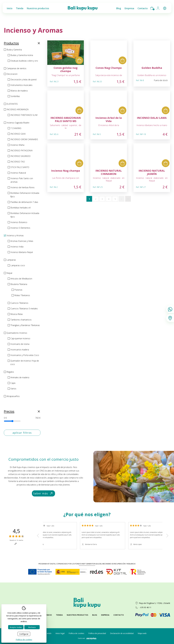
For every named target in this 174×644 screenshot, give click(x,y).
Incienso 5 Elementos (20, 228)
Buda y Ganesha (14, 50)
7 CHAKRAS (16, 128)
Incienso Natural (18, 173)
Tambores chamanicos (21, 320)
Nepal (9, 273)
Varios (13, 389)
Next (167, 536)
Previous (38, 536)
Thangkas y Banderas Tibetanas (25, 325)
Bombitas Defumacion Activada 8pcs (25, 195)
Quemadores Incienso (17, 333)
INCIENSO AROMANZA (18, 109)
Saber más (43, 493)
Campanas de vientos (16, 68)
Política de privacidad (97, 633)
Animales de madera (20, 377)
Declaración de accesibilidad (122, 633)
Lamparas (11, 260)
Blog (95, 615)
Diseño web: (87, 638)
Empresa (105, 615)
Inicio (49, 615)
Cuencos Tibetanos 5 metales (24, 309)
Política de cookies (76, 633)
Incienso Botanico (19, 222)
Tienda (59, 615)
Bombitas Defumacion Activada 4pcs (25, 215)
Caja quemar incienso (20, 338)
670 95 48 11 (146, 607)
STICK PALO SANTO (20, 167)
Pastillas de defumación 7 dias (24, 202)
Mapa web (142, 633)
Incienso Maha (17, 145)
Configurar (24, 634)
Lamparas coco (18, 265)
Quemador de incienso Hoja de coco (25, 362)
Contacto (119, 615)
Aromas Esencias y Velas (22, 241)
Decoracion (12, 74)
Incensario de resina (20, 344)
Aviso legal (60, 633)
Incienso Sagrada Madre (18, 123)
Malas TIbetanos (22, 295)
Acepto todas (16, 627)
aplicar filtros (22, 433)
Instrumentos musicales (21, 85)
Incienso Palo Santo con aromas (22, 180)
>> (128, 199)
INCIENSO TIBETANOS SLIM (24, 115)
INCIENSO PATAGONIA (22, 151)
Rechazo (32, 627)
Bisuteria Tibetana (19, 284)
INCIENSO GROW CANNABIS (24, 139)
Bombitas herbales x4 (20, 208)
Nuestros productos (77, 615)
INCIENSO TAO (18, 162)
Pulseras (18, 290)
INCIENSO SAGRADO (20, 156)
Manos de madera (19, 91)
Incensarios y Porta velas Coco (25, 355)
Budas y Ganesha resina (22, 55)
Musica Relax (17, 314)
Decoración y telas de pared (23, 80)
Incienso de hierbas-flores (22, 187)
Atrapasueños (13, 396)
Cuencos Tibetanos (19, 303)
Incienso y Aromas (15, 235)
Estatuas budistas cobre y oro (24, 61)
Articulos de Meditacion (21, 279)
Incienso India (17, 247)
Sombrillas (15, 96)
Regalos (10, 372)
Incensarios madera (20, 350)
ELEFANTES (12, 104)
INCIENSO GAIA (18, 134)
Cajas (13, 383)
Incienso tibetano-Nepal (22, 252)
